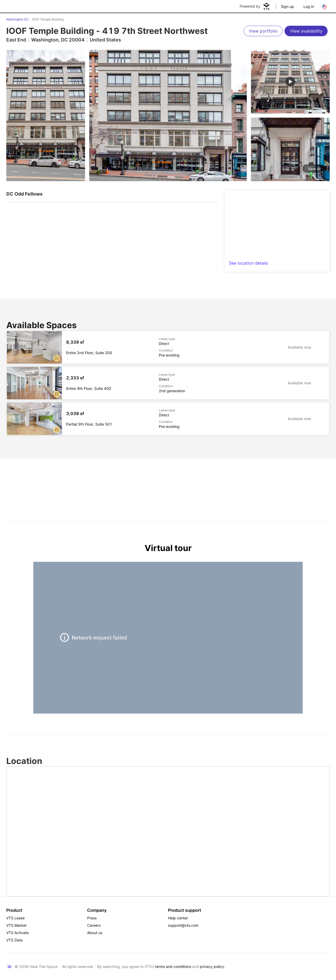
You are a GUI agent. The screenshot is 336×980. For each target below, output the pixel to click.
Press (92, 918)
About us (95, 933)
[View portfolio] (263, 31)
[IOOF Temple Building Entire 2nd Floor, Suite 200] (168, 347)
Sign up (287, 6)
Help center (178, 918)
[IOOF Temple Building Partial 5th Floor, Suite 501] (168, 419)
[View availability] (306, 31)
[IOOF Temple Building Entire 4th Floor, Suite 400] (168, 383)
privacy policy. (212, 966)
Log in (309, 6)
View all (314, 169)
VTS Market (16, 925)
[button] (57, 358)
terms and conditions (173, 966)
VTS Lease (15, 918)
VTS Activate (17, 933)
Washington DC (18, 19)
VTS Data (14, 940)
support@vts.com (183, 925)
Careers (94, 925)
